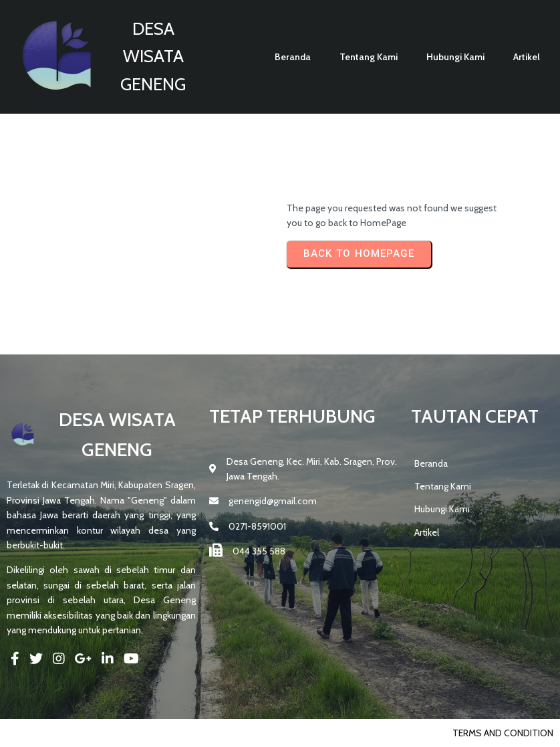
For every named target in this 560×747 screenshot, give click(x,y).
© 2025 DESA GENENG (53, 733)
